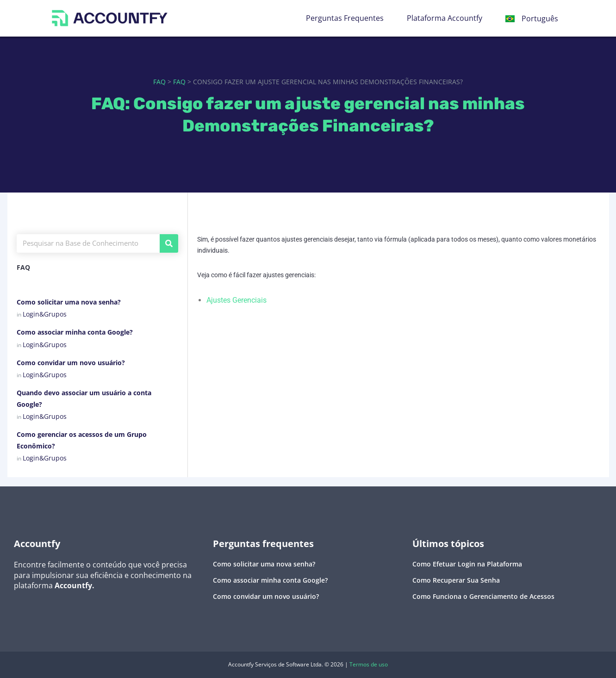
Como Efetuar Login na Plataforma (467, 564)
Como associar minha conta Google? (75, 332)
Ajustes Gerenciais (236, 300)
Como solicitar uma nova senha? (69, 302)
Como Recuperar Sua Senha (456, 580)
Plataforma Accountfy (445, 18)
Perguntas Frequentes (345, 18)
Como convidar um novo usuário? (71, 363)
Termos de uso (369, 664)
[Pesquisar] (169, 243)
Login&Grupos (45, 314)
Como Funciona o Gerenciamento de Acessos (483, 596)
